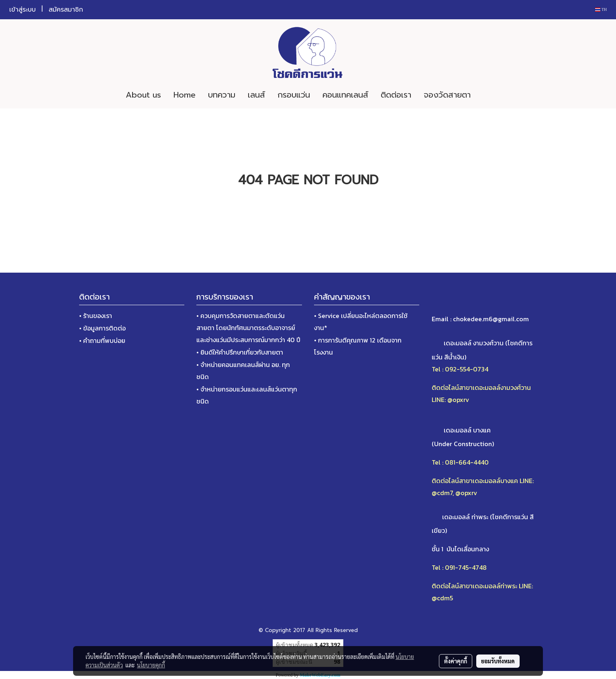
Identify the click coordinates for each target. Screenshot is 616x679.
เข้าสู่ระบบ (22, 10)
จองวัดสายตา (447, 95)
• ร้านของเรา (96, 316)
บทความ (222, 95)
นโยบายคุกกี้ (151, 665)
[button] (489, 95)
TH (601, 9)
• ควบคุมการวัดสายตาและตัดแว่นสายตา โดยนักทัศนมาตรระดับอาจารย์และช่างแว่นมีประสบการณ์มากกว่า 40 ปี (248, 328)
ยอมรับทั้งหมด (498, 661)
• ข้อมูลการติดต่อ (102, 328)
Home (185, 95)
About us (143, 95)
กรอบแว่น (294, 95)
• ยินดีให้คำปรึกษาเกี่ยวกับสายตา (240, 352)
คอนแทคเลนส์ (345, 95)
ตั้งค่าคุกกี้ (456, 661)
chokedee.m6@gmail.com (491, 319)
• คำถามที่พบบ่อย (102, 341)
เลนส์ (256, 95)
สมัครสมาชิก (66, 10)
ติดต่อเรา (396, 95)
